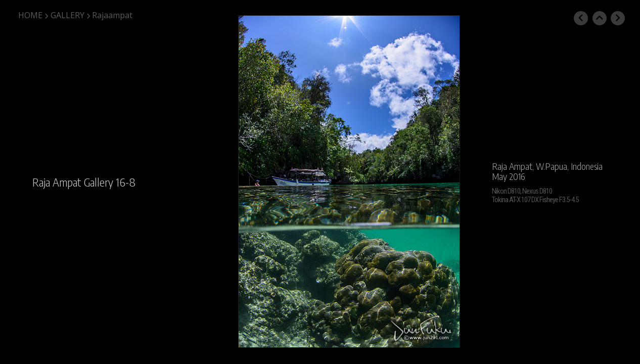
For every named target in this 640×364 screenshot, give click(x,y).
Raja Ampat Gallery (73, 182)
